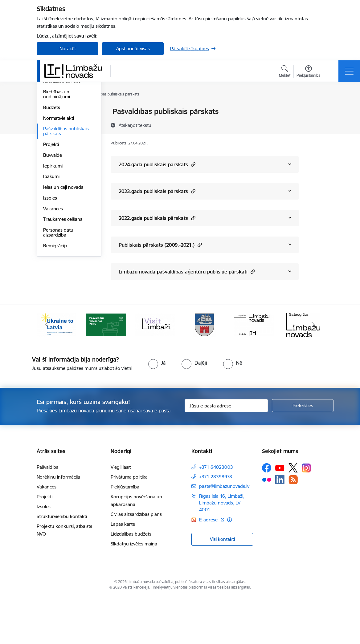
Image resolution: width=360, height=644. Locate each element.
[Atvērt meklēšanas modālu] (285, 72)
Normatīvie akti (59, 192)
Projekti (51, 218)
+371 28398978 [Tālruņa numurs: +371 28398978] (216, 524)
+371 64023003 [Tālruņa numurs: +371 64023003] (216, 514)
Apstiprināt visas (133, 49)
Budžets (52, 181)
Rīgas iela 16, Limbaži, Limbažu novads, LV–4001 (222, 550)
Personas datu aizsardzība (58, 306)
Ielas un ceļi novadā (63, 261)
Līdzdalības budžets (131, 581)
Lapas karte (123, 571)
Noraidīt (68, 49)
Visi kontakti (222, 586)
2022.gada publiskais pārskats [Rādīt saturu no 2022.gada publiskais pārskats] (157, 218)
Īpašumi (51, 250)
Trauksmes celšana (63, 293)
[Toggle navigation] (349, 71)
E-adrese (209, 567)
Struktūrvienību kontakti (62, 564)
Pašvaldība (48, 514)
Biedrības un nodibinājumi (57, 168)
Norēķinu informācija (58, 524)
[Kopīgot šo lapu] (315, 124)
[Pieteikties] (303, 453)
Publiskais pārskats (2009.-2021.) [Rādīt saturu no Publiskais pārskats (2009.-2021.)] (160, 245)
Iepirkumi (53, 239)
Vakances (53, 282)
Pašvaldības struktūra (65, 133)
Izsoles (50, 271)
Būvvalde (53, 229)
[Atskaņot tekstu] (135, 125)
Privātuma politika (129, 524)
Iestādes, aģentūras (64, 144)
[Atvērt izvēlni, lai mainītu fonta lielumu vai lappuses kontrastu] (308, 72)
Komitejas (53, 122)
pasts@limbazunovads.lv (224, 534)
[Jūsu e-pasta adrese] (226, 453)
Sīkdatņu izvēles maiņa (134, 591)
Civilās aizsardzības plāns (136, 562)
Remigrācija (55, 319)
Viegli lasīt (121, 514)
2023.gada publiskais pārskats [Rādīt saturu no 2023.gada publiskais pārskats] (157, 191)
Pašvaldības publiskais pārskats (66, 205)
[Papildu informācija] (229, 567)
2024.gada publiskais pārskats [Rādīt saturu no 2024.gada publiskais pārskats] (157, 164)
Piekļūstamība (125, 534)
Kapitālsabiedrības (62, 155)
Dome (49, 112)
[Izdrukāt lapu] (315, 109)
